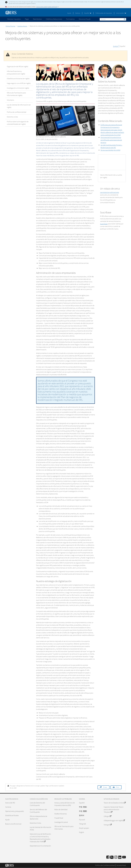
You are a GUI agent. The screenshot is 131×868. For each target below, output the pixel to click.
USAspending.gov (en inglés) (114, 821)
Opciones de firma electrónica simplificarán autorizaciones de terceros (111, 140)
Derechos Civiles (35, 823)
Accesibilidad (121, 865)
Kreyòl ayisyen (84, 828)
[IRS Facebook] (108, 857)
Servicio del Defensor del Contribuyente (38, 811)
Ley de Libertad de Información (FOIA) (40, 829)
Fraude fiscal (59, 818)
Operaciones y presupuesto (15, 811)
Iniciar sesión (121, 13)
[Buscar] (113, 19)
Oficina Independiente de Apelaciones (38, 818)
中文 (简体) (83, 807)
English (116, 46)
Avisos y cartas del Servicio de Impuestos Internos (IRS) (65, 804)
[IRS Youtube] (124, 857)
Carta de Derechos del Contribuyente (37, 804)
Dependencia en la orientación (40, 846)
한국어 (82, 815)
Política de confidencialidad (17, 112)
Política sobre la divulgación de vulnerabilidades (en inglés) (18, 123)
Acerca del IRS (10, 803)
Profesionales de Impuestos (104, 13)
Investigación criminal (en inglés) (18, 88)
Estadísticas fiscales (12, 815)
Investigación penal (61, 822)
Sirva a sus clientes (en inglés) (110, 150)
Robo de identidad (61, 810)
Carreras (8, 807)
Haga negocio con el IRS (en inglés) (19, 83)
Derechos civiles (12, 117)
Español (88, 13)
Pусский (82, 820)
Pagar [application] (27, 19)
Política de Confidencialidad (105, 865)
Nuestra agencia (22, 26)
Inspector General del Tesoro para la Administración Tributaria (114, 810)
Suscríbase (104, 224)
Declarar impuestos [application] (14, 19)
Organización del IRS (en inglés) (17, 67)
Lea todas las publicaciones (110, 192)
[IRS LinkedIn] (120, 858)
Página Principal (10, 26)
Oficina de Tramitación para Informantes (64, 828)
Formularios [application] (70, 19)
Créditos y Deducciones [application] (54, 19)
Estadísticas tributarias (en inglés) (18, 79)
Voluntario (10, 100)
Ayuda (69, 13)
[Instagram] (116, 857)
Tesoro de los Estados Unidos (115, 803)
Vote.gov (108, 825)
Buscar (124, 19)
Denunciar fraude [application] (85, 19)
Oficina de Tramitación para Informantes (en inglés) (16, 94)
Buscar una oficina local (13, 824)
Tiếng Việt (82, 824)
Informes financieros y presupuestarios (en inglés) (16, 73)
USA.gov (107, 816)
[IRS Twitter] (112, 858)
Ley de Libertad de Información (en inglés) (19, 106)
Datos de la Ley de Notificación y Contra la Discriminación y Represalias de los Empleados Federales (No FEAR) (40, 838)
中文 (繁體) (83, 811)
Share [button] (105, 787)
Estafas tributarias (61, 814)
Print (117, 787)
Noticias (78, 13)
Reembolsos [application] (37, 19)
